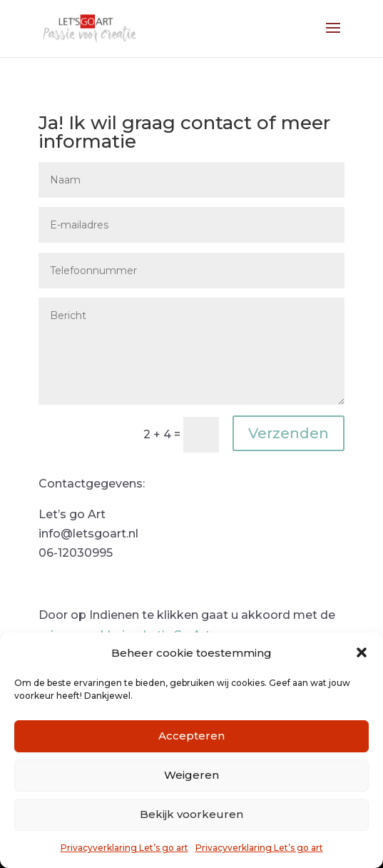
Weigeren (191, 775)
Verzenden (288, 433)
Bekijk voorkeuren (191, 814)
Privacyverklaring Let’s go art (124, 848)
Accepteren (191, 736)
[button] (362, 652)
